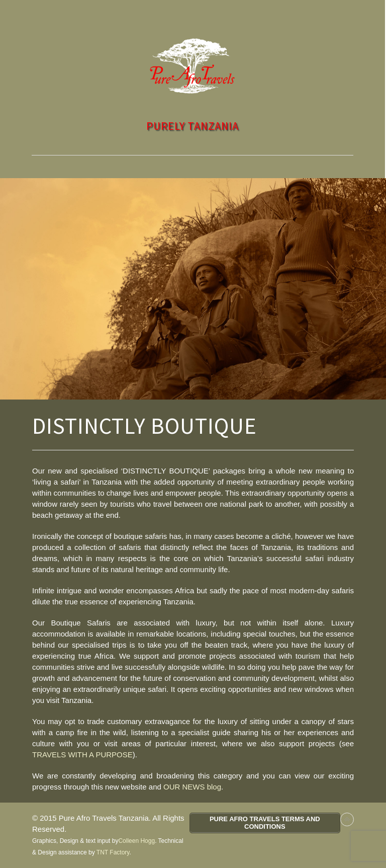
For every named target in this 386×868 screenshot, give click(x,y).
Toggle (193, 11)
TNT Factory (113, 852)
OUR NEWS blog (192, 787)
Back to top (347, 819)
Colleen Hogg (136, 841)
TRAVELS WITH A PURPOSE (82, 755)
